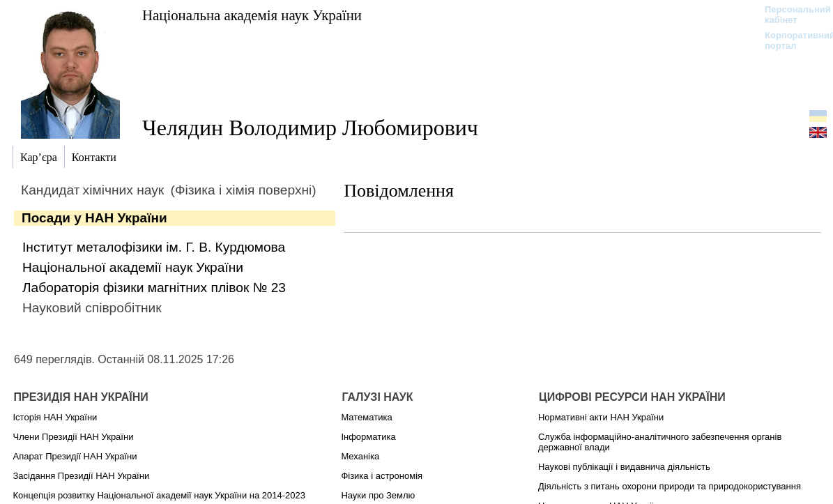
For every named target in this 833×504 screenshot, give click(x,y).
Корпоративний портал (791, 40)
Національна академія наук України (252, 15)
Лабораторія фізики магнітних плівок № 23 (154, 288)
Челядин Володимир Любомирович (310, 128)
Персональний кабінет (791, 15)
